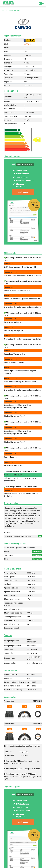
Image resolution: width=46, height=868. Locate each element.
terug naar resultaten (11, 10)
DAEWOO (27, 44)
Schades (9, 3)
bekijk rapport (23, 192)
